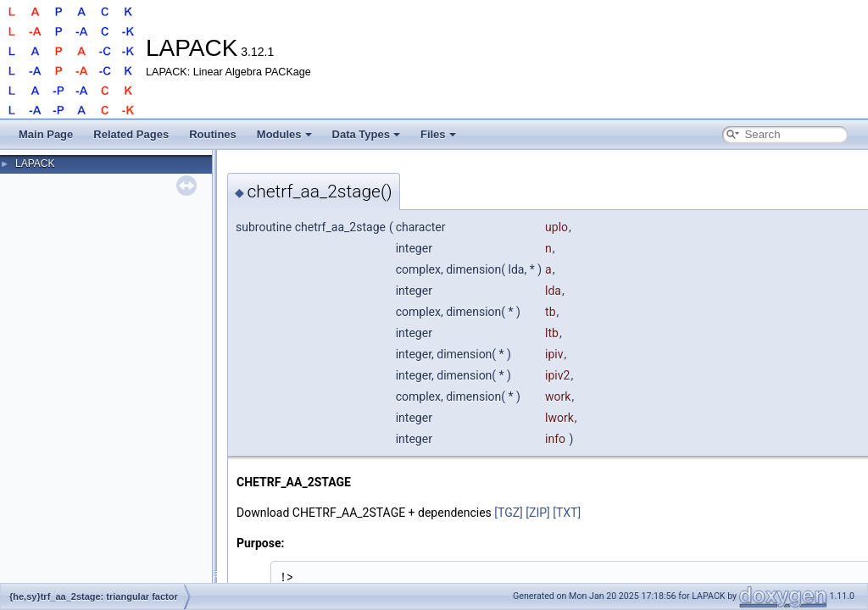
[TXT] (567, 513)
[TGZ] (509, 513)
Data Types (366, 134)
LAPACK (35, 164)
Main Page (46, 134)
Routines (213, 134)
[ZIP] (537, 513)
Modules (284, 134)
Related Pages (131, 134)
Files (438, 134)
